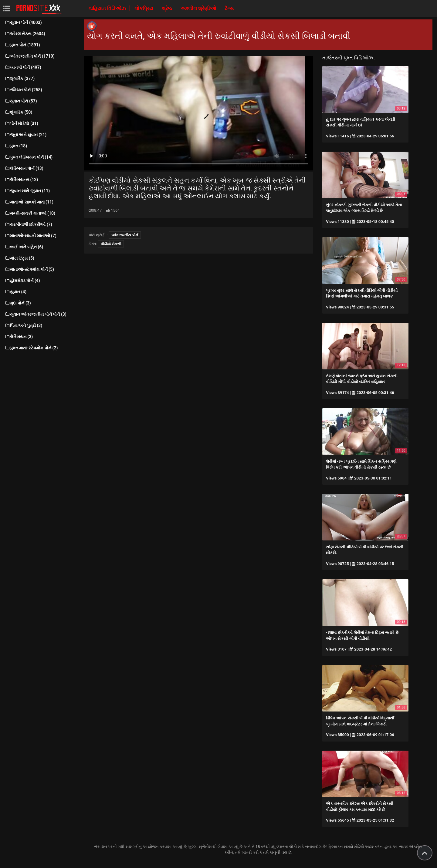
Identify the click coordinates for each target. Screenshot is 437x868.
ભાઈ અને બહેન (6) (24, 247)
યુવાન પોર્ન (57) (21, 101)
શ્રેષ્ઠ (168, 8)
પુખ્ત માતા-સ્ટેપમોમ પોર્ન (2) (31, 348)
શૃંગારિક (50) (18, 112)
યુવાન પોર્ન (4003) (23, 22)
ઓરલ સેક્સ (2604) (25, 34)
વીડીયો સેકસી (111, 244)
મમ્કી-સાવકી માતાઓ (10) (30, 213)
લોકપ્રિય (144, 8)
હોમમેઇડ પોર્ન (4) (22, 281)
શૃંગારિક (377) (20, 79)
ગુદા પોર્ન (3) (18, 303)
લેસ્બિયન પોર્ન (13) (24, 168)
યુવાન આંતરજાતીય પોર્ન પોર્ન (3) (36, 314)
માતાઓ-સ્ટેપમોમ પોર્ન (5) (29, 269)
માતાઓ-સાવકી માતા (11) (29, 202)
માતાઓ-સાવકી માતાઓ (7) (30, 236)
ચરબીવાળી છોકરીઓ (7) (28, 224)
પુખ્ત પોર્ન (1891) (22, 45)
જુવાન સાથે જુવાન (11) (27, 191)
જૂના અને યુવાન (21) (25, 135)
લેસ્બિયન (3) (19, 337)
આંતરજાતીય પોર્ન (125, 235)
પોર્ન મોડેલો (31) (21, 123)
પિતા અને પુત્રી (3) (23, 325)
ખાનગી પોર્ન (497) (23, 67)
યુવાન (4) (15, 292)
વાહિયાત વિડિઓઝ (108, 8)
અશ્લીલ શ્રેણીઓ (199, 8)
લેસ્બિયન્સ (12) (21, 180)
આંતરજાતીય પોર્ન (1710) (30, 56)
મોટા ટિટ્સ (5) (19, 258)
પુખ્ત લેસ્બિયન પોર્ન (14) (29, 157)
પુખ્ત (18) (16, 146)
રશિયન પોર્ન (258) (23, 90)
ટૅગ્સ (229, 8)
